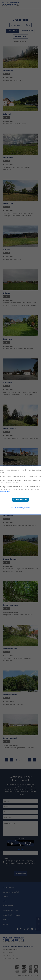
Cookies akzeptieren (20, 500)
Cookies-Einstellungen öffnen (21, 508)
